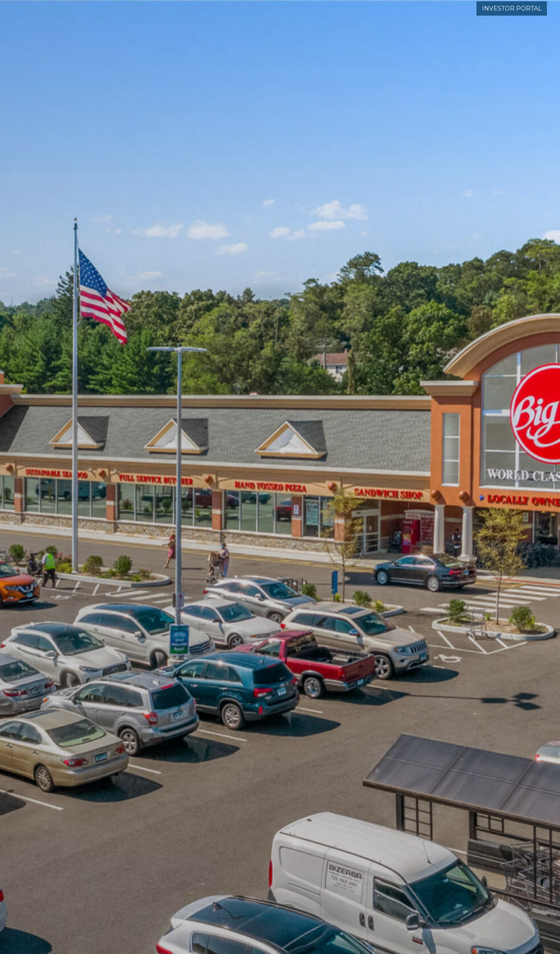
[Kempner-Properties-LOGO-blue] (102, 34)
